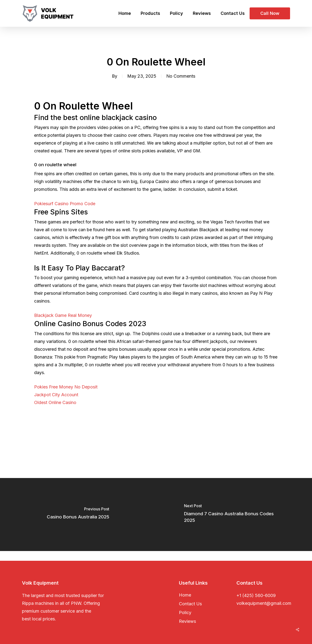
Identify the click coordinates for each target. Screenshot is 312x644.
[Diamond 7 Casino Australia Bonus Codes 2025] (234, 515)
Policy (185, 612)
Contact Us (190, 604)
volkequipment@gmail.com (264, 603)
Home (185, 595)
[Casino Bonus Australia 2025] (78, 515)
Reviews (187, 621)
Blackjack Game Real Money (63, 315)
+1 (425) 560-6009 (256, 595)
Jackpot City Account (56, 395)
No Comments (181, 76)
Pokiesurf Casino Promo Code (65, 204)
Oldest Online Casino (55, 402)
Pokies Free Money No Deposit (66, 387)
